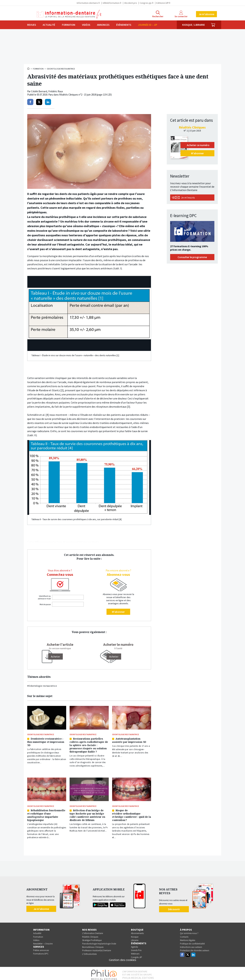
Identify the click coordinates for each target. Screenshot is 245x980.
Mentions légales (188, 938)
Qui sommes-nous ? (189, 931)
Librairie (135, 938)
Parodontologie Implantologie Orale (99, 941)
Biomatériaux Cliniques (93, 945)
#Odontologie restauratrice (42, 686)
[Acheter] (55, 657)
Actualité (49, 25)
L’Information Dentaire (93, 931)
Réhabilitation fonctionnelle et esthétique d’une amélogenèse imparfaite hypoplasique (46, 813)
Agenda (134, 944)
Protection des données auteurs (195, 948)
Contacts (184, 934)
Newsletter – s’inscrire (43, 941)
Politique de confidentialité (192, 941)
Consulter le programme (192, 257)
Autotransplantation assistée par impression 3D (129, 740)
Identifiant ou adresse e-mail (44, 597)
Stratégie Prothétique (92, 938)
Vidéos (86, 25)
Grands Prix (136, 948)
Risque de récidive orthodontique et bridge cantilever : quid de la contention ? (132, 813)
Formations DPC (41, 951)
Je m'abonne (206, 14)
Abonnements (137, 931)
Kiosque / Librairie (194, 25)
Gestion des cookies (122, 958)
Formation (69, 25)
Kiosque (135, 934)
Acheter (114, 657)
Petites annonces (41, 948)
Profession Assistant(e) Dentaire (97, 948)
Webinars (135, 951)
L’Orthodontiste (89, 951)
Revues (32, 25)
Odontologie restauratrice (61, 69)
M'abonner (118, 612)
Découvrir (174, 907)
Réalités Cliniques (90, 934)
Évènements (124, 25)
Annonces (103, 25)
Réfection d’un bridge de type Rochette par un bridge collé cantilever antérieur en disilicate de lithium (87, 813)
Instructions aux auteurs (191, 945)
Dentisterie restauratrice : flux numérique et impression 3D (46, 741)
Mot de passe (45, 604)
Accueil (29, 68)
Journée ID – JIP (148, 25)
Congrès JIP (137, 955)
